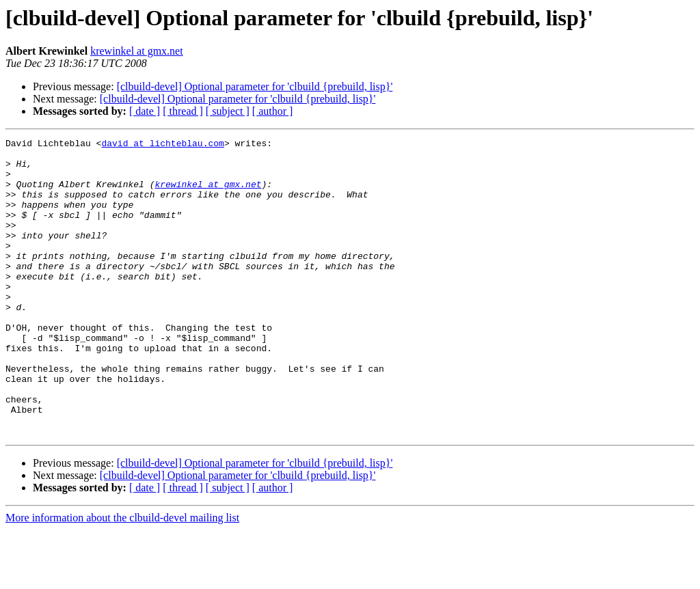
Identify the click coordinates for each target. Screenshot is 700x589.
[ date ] (145, 111)
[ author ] (273, 111)
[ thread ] (183, 111)
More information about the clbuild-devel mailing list (122, 577)
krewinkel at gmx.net (137, 51)
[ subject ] (228, 111)
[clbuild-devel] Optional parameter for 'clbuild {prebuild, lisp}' (255, 86)
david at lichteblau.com (162, 145)
